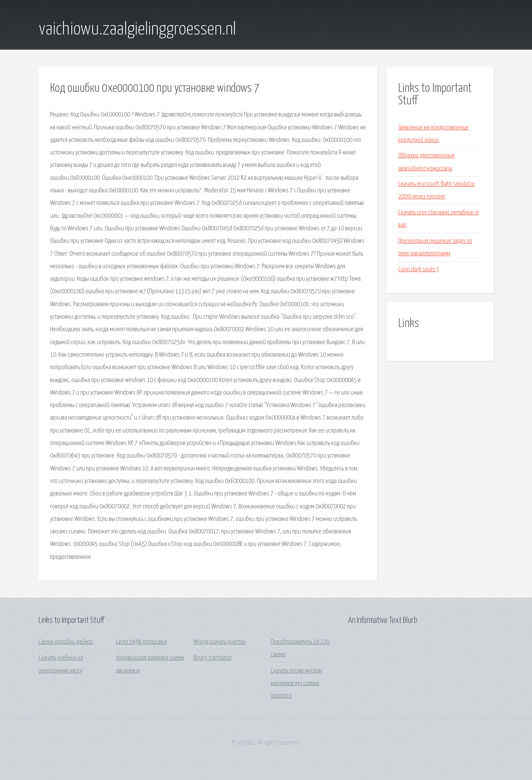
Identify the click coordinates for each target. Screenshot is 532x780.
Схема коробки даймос (66, 642)
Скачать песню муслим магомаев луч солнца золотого (296, 684)
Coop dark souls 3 (419, 270)
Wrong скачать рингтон (220, 642)
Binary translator (213, 658)
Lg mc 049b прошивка (141, 642)
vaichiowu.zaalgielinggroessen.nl (137, 30)
